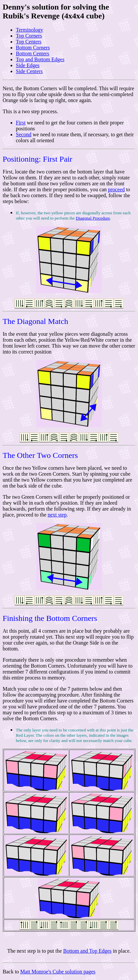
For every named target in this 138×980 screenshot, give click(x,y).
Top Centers (29, 42)
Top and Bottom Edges (40, 59)
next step (57, 515)
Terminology (29, 30)
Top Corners (29, 36)
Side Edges (28, 65)
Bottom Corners (33, 48)
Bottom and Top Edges (87, 951)
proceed (116, 189)
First (21, 123)
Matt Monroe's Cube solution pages (58, 972)
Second (24, 134)
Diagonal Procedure (93, 218)
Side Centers (29, 71)
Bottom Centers (33, 53)
